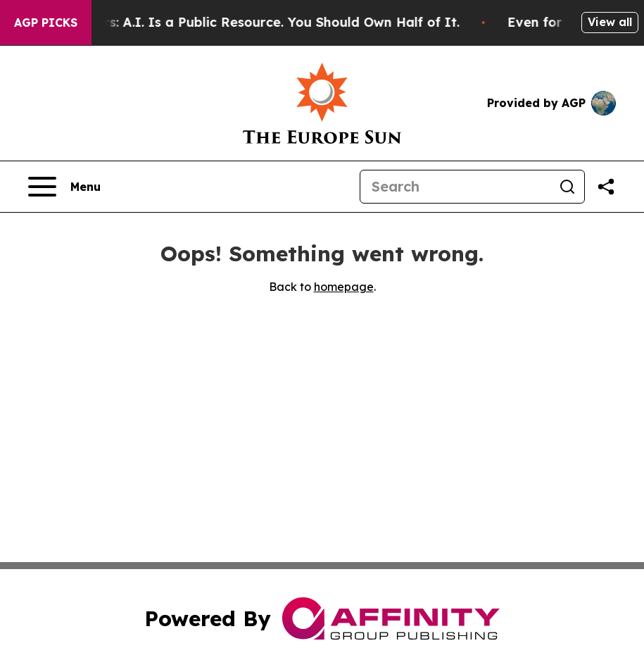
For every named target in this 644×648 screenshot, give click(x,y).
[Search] (455, 187)
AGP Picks (46, 23)
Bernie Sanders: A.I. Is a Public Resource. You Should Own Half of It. (247, 22)
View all (610, 22)
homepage (344, 287)
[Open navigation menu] (64, 187)
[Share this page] (606, 187)
